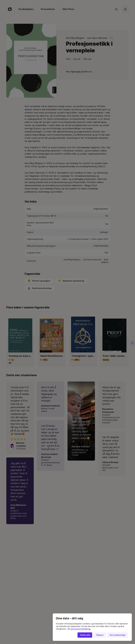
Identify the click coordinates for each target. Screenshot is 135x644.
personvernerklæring (80, 629)
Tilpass (100, 635)
